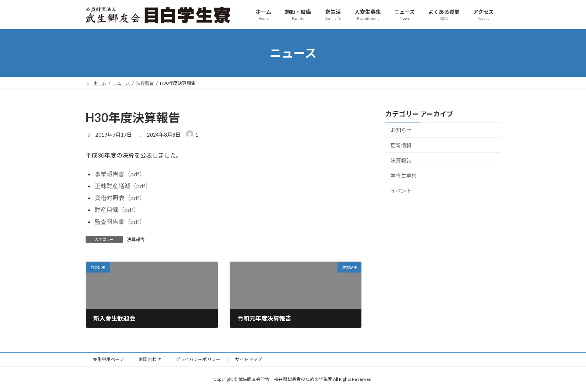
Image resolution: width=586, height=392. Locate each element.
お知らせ (401, 130)
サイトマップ (249, 359)
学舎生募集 (404, 176)
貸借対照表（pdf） (120, 198)
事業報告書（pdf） (120, 174)
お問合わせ (150, 359)
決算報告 (136, 239)
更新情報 (401, 145)
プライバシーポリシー (198, 359)
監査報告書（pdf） (120, 222)
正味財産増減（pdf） (123, 186)
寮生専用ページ (108, 359)
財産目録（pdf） (117, 210)
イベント (401, 191)
